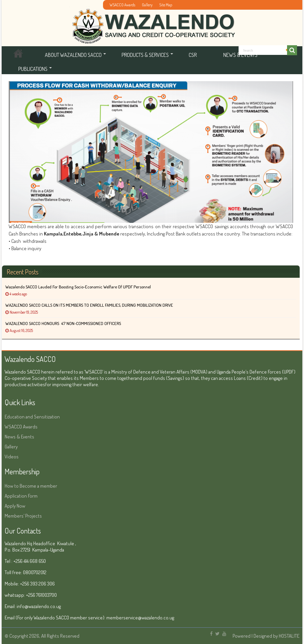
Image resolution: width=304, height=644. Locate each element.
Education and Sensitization (32, 417)
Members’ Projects (23, 516)
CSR (193, 55)
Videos (12, 457)
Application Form (21, 496)
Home (18, 55)
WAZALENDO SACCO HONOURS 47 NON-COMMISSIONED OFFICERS (63, 323)
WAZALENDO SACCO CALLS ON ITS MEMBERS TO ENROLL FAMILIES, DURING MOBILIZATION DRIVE (89, 305)
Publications (33, 69)
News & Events (19, 437)
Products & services (145, 55)
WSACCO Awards (122, 5)
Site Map (166, 5)
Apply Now (15, 506)
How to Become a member (31, 486)
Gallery (147, 5)
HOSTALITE (289, 636)
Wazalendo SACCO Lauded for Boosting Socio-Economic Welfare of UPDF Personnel (78, 287)
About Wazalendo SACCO (73, 55)
